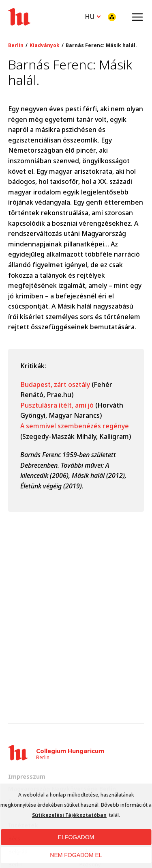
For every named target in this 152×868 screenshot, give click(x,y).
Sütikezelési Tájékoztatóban (69, 815)
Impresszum (27, 776)
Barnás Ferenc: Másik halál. (101, 45)
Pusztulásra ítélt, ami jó (58, 405)
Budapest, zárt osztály (55, 384)
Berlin (16, 45)
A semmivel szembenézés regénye (75, 426)
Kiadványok (45, 45)
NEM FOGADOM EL (76, 855)
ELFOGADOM (76, 837)
